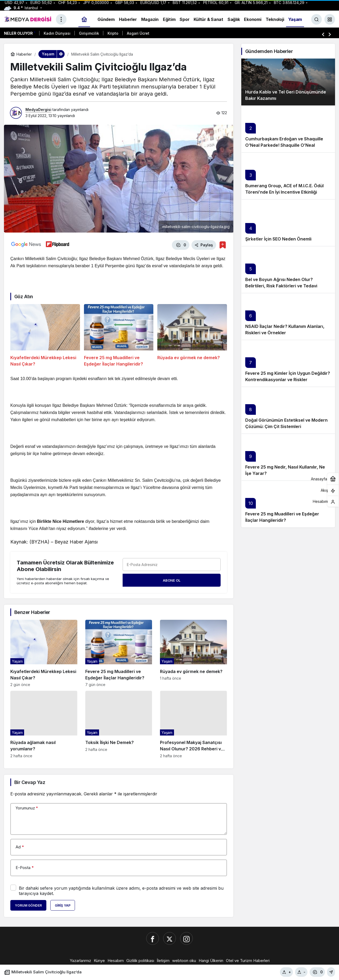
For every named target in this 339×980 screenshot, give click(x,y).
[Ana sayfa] (84, 19)
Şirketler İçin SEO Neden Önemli (278, 239)
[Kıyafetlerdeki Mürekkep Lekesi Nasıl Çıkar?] (45, 335)
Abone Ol (172, 580)
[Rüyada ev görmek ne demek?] (192, 335)
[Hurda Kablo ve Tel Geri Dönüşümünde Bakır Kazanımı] (288, 82)
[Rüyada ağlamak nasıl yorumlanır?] (44, 724)
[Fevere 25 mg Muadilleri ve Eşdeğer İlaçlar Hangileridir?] (119, 335)
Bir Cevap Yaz (30, 781)
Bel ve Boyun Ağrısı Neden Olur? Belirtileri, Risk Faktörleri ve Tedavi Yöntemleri (281, 286)
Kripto (113, 33)
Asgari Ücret (138, 33)
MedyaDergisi (38, 110)
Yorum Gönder (28, 905)
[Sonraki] (330, 34)
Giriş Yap (63, 905)
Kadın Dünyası (57, 33)
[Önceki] (323, 34)
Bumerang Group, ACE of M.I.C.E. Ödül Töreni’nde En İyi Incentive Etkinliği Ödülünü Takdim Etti (284, 192)
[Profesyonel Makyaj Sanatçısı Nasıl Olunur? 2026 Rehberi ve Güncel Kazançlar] (193, 724)
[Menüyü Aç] (61, 19)
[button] (330, 19)
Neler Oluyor (18, 33)
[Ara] (316, 19)
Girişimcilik (89, 33)
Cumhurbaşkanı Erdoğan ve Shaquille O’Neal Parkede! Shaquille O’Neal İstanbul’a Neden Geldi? (284, 145)
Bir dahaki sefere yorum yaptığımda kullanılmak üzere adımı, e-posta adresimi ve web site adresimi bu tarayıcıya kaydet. (121, 890)
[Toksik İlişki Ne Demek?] (119, 724)
